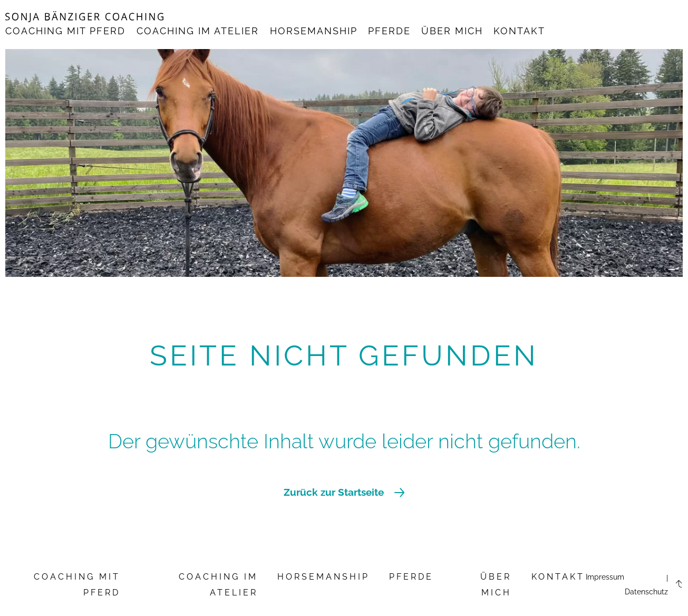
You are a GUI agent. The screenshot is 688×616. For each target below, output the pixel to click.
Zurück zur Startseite (344, 492)
